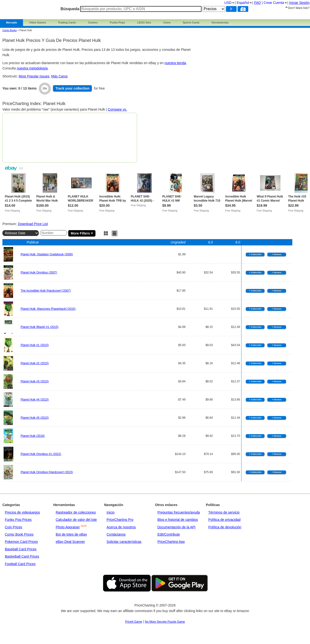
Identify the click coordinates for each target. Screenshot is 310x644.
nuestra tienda (175, 63)
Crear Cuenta (274, 3)
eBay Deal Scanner (70, 542)
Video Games (38, 23)
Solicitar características (124, 542)
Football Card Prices (20, 564)
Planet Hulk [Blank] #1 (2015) (39, 327)
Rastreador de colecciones (76, 512)
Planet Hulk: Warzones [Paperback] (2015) (48, 309)
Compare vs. (117, 109)
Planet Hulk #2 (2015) (35, 363)
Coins (167, 23)
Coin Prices (14, 527)
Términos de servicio (224, 512)
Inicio (111, 512)
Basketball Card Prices (22, 556)
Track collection (72, 88)
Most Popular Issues (34, 76)
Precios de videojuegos (22, 512)
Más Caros (60, 76)
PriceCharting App (171, 542)
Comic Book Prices (19, 534)
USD (228, 3)
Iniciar (299, 3)
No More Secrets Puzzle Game (165, 622)
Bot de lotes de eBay (71, 534)
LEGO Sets (144, 23)
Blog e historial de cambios (178, 520)
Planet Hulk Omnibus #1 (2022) (41, 454)
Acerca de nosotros (121, 527)
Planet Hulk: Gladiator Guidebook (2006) (47, 254)
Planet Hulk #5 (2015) (35, 418)
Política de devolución (225, 527)
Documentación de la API (176, 527)
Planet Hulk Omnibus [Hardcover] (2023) (47, 472)
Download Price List (33, 224)
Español (243, 3)
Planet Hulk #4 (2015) (35, 400)
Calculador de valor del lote (76, 520)
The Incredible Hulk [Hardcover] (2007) (46, 291)
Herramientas (220, 23)
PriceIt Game (134, 622)
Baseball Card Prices (21, 549)
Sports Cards (191, 23)
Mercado (12, 23)
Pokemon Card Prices (21, 542)
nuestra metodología (32, 68)
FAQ (257, 3)
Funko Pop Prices (18, 520)
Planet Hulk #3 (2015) (35, 381)
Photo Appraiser (68, 527)
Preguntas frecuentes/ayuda (179, 512)
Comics (93, 23)
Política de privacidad (224, 520)
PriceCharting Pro (120, 520)
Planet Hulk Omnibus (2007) (39, 273)
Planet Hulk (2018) (33, 436)
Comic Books (10, 30)
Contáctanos (116, 534)
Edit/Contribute (169, 534)
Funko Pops (117, 23)
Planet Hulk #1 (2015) (35, 345)
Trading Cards (67, 23)
